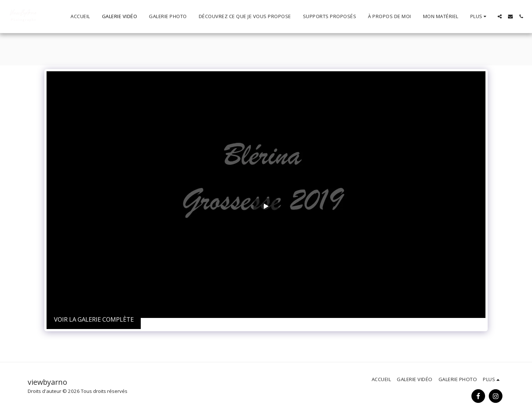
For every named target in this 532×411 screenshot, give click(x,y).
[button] (500, 16)
